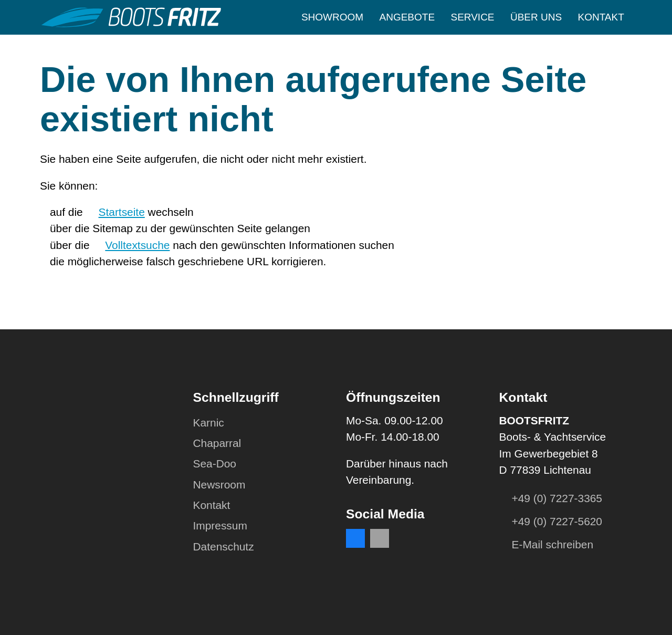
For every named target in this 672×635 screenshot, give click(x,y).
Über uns (536, 17)
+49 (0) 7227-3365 (557, 498)
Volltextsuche (137, 245)
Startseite (122, 212)
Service (472, 17)
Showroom (332, 17)
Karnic (209, 423)
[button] (355, 538)
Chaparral (217, 443)
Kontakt (601, 17)
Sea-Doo (215, 464)
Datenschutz (224, 546)
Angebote (407, 17)
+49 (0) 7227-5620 (557, 521)
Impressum (220, 525)
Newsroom (219, 485)
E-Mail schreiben (553, 544)
